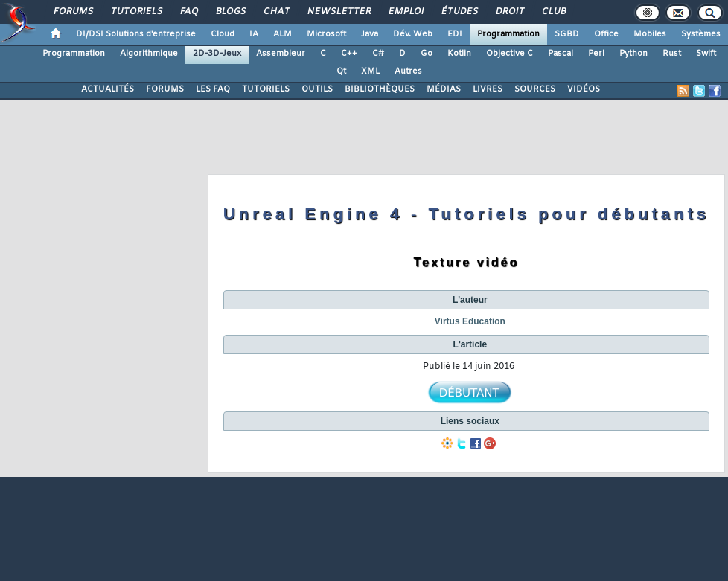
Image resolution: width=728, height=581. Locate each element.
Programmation (508, 34)
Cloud (223, 34)
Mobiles (650, 34)
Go (427, 54)
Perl (596, 54)
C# (378, 54)
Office (606, 34)
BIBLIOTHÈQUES (380, 89)
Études (459, 12)
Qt (341, 71)
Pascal (561, 54)
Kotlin (459, 54)
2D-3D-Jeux (217, 54)
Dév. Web (413, 34)
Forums (73, 12)
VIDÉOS (584, 89)
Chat (276, 12)
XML (370, 71)
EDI (455, 34)
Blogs (230, 12)
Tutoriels (136, 12)
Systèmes (701, 34)
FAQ (188, 12)
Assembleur (281, 54)
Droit (509, 12)
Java (370, 34)
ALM (282, 34)
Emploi (405, 12)
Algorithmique (149, 54)
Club (553, 12)
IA (254, 34)
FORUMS (165, 89)
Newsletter (338, 12)
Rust (672, 54)
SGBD (567, 34)
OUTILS (317, 89)
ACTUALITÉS (108, 89)
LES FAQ (213, 89)
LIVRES (488, 89)
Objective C (510, 54)
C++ (349, 54)
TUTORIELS (266, 89)
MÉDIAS (444, 89)
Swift (706, 54)
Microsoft (326, 34)
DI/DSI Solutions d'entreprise (136, 34)
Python (633, 54)
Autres (408, 71)
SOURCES (535, 89)
